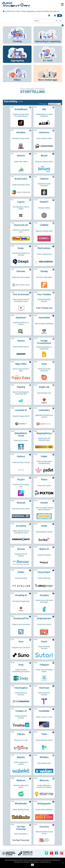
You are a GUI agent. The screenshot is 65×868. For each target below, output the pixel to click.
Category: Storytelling (42, 11)
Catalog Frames (11, 11)
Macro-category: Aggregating (26, 11)
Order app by (43, 104)
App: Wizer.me (55, 11)
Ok (33, 865)
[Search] (44, 21)
